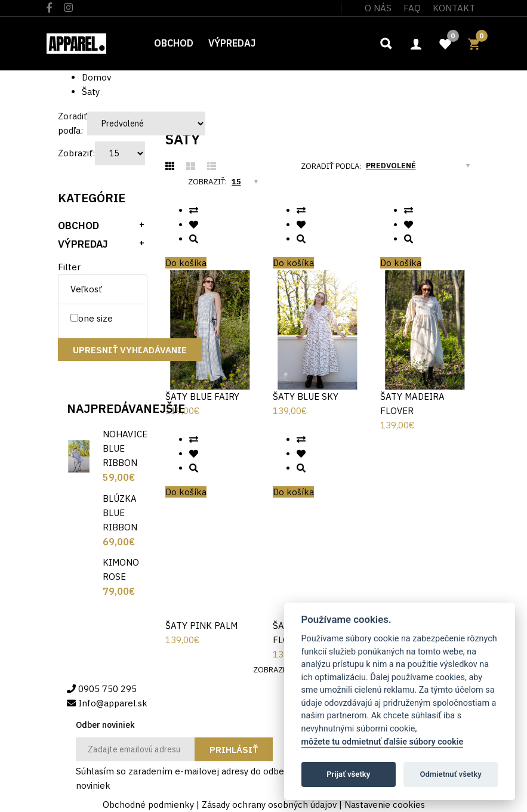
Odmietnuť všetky (450, 774)
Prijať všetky (348, 774)
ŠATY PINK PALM (201, 626)
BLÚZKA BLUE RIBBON (120, 513)
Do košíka (186, 263)
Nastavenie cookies (385, 805)
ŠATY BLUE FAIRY (202, 396)
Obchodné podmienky (148, 805)
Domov (96, 77)
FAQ (412, 8)
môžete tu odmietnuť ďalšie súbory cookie (383, 742)
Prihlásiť (234, 750)
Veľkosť (86, 289)
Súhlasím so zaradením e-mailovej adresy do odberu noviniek (184, 778)
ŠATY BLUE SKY (306, 396)
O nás (378, 8)
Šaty (91, 92)
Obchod (78, 226)
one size (92, 318)
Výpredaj (83, 244)
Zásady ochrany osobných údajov (269, 805)
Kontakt (454, 8)
